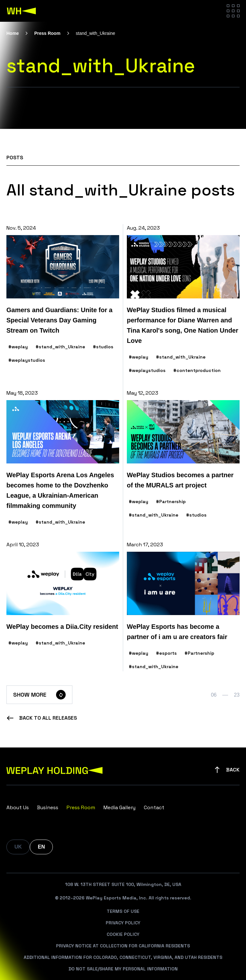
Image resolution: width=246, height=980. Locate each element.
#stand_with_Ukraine (60, 347)
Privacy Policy (123, 923)
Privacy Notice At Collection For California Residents (123, 946)
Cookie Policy (123, 934)
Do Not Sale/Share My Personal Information (123, 969)
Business (48, 807)
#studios (103, 347)
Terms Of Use (123, 911)
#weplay (18, 347)
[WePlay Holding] (21, 11)
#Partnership (171, 502)
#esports (166, 653)
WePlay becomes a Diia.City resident (62, 627)
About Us (18, 807)
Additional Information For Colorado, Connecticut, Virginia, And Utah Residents (123, 957)
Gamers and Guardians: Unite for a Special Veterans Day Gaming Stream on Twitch (59, 320)
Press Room (47, 33)
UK (18, 847)
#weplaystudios (27, 360)
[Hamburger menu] (233, 11)
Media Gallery (119, 807)
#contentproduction (197, 370)
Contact (154, 807)
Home (13, 33)
